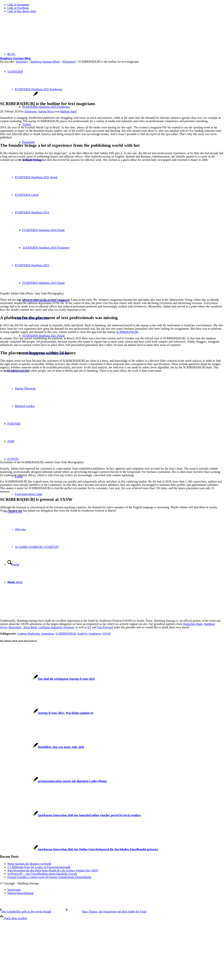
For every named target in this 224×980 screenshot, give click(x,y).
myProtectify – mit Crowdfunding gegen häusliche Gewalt (42, 874)
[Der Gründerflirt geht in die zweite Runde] (33, 912)
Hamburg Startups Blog (15, 58)
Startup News (46, 111)
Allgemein (30, 111)
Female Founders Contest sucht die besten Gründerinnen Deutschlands (49, 877)
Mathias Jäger (68, 111)
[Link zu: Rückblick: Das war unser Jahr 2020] (42, 747)
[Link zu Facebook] (18, 8)
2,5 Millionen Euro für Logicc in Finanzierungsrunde (39, 867)
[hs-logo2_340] (28, 33)
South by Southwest (89, 634)
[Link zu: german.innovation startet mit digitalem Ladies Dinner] (54, 781)
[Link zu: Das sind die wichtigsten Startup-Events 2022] (47, 679)
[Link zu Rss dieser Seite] (22, 11)
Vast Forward (105, 627)
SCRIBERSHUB (66, 634)
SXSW (106, 634)
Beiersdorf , (16, 627)
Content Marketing (29, 634)
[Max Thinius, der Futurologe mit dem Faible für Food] (106, 912)
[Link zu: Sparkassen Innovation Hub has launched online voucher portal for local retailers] (70, 815)
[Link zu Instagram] (18, 5)
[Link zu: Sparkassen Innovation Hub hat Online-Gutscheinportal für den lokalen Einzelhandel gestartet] (79, 849)
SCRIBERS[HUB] (127, 332)
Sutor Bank (30, 627)
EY (90, 627)
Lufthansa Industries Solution (56, 627)
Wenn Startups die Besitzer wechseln (29, 864)
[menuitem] (116, 890)
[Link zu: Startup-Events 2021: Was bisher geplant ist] (47, 713)
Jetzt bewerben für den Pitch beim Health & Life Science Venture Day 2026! (53, 870)
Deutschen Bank (193, 624)
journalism (48, 634)
